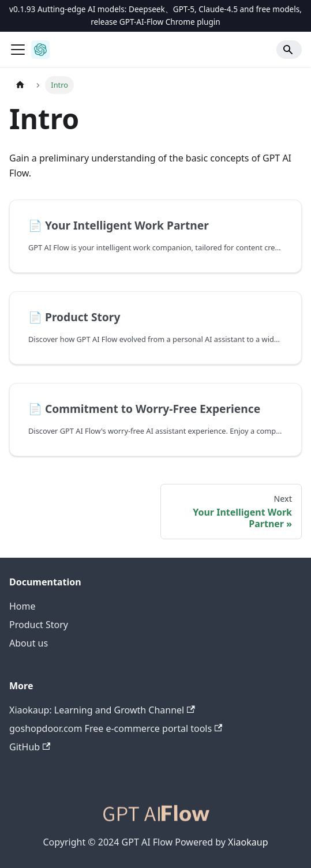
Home (23, 606)
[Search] (289, 50)
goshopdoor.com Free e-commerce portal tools (116, 728)
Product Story (39, 625)
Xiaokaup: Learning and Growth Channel (102, 710)
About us (29, 643)
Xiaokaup (248, 842)
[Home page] (20, 85)
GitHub (30, 747)
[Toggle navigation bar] (18, 50)
